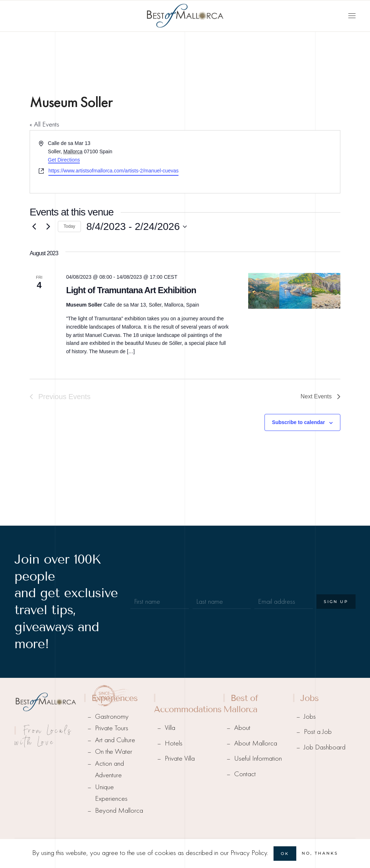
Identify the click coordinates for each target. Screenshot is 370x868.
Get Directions (64, 160)
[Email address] (284, 602)
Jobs (310, 716)
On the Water (114, 751)
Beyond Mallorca (119, 810)
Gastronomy (112, 716)
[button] (352, 16)
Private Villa (180, 758)
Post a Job (318, 732)
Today (69, 226)
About (242, 728)
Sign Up (336, 602)
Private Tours (112, 728)
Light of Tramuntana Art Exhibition (131, 290)
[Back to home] (185, 16)
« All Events (44, 124)
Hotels (174, 743)
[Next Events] (48, 227)
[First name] (160, 602)
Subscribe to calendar (298, 422)
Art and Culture (115, 740)
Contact (245, 774)
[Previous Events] (34, 227)
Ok (285, 854)
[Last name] (222, 602)
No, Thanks (320, 853)
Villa (170, 728)
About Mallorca (256, 743)
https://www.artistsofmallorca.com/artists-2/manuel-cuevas (113, 171)
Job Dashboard (325, 747)
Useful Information (258, 758)
